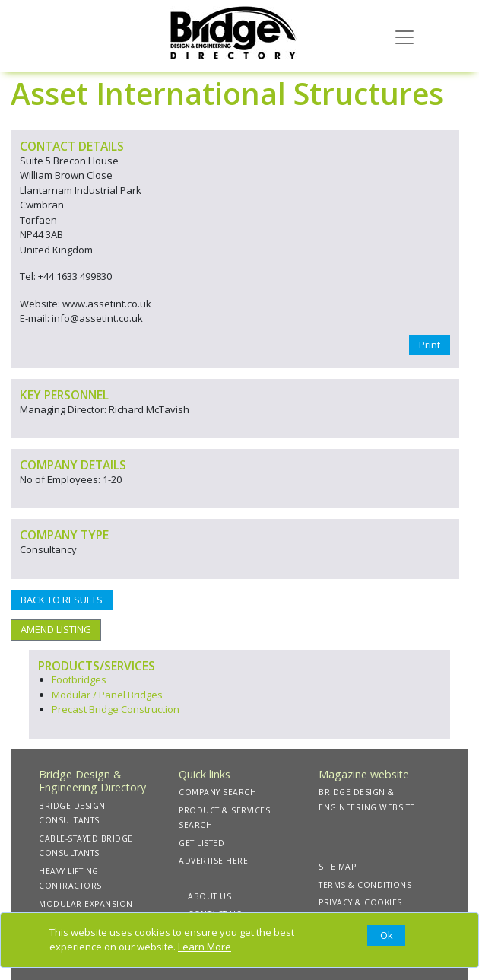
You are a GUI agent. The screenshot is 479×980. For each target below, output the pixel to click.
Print (430, 345)
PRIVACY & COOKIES (360, 902)
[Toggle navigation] (404, 36)
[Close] (386, 936)
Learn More (205, 947)
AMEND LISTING (56, 629)
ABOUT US (209, 896)
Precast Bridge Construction (116, 709)
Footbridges (79, 679)
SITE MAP (337, 867)
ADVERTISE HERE (213, 861)
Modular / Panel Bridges (107, 695)
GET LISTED (201, 843)
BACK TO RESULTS (62, 600)
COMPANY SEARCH (217, 792)
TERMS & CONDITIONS (365, 885)
